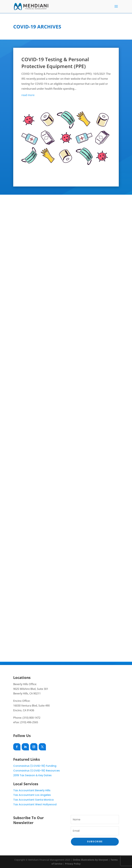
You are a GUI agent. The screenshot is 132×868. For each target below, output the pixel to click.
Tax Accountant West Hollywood (35, 804)
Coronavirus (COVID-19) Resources (37, 771)
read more (28, 95)
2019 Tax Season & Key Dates (32, 775)
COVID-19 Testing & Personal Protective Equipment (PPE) (55, 63)
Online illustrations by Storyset (90, 860)
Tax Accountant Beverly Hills (32, 790)
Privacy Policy (73, 864)
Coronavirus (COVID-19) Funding (35, 766)
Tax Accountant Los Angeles (32, 795)
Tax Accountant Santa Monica (33, 800)
